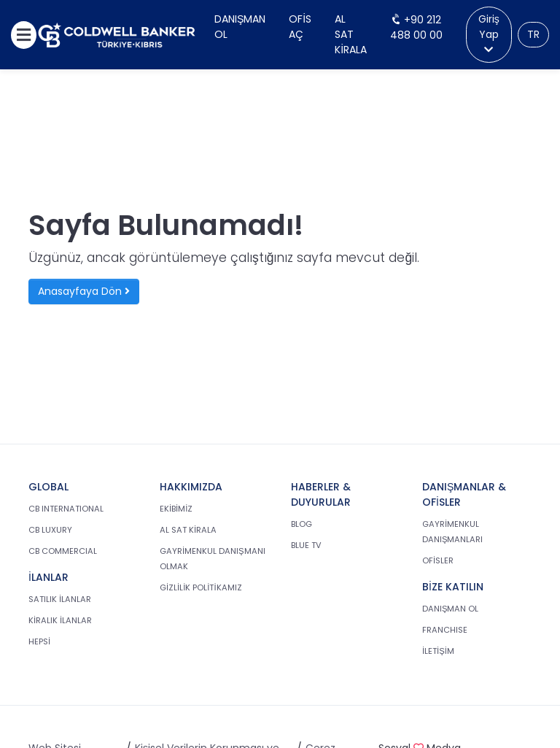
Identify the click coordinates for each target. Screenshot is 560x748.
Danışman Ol (240, 27)
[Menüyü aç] (24, 35)
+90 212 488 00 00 (416, 27)
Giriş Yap (489, 33)
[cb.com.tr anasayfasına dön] (117, 35)
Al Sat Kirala (351, 34)
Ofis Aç (300, 27)
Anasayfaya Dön (84, 291)
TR (533, 34)
